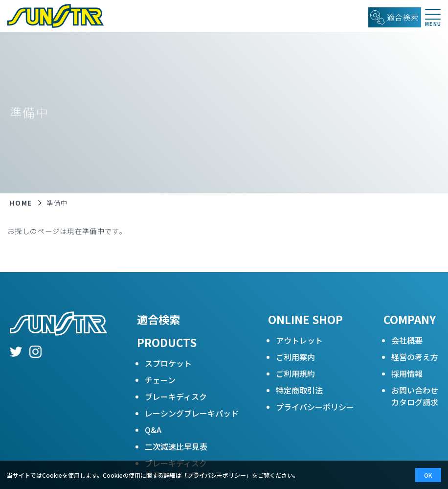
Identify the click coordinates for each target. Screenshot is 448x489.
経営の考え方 (415, 357)
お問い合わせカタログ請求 (415, 396)
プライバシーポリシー (315, 407)
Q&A (153, 430)
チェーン (160, 380)
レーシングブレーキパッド (192, 413)
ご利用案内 (295, 357)
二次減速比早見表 (176, 446)
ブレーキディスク (176, 396)
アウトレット (299, 340)
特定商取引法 (299, 390)
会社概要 (407, 340)
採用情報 (407, 373)
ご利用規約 (295, 373)
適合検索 (158, 319)
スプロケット (168, 363)
